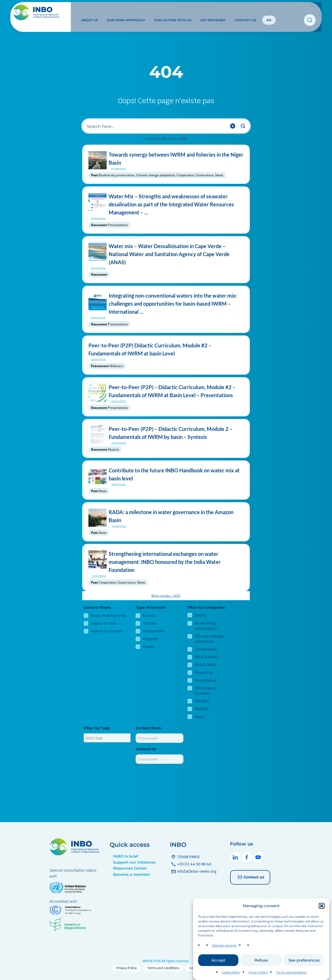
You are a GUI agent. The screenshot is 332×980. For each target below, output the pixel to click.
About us (88, 13)
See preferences (304, 960)
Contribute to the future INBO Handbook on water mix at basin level (166, 474)
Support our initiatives (134, 862)
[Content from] (160, 738)
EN (267, 13)
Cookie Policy (231, 972)
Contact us (250, 877)
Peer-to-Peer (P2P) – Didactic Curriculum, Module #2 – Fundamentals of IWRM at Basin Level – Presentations (166, 391)
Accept (218, 960)
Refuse (261, 960)
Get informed (212, 13)
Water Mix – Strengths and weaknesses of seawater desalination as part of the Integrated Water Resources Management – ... (166, 204)
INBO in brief (126, 856)
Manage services (224, 946)
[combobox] (107, 738)
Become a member (132, 874)
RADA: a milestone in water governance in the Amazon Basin (166, 516)
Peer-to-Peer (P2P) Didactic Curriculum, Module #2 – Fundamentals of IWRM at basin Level (166, 349)
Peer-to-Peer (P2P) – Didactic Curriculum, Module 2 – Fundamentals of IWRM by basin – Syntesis (166, 433)
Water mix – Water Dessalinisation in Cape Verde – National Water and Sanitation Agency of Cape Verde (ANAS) (166, 254)
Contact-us (244, 13)
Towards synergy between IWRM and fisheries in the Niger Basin (166, 159)
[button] (322, 906)
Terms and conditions (291, 972)
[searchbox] (107, 738)
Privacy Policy (258, 972)
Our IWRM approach (125, 13)
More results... (166, 596)
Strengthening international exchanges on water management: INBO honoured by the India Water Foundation (166, 562)
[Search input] (156, 126)
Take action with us (171, 13)
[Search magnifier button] (243, 126)
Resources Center (130, 868)
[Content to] (160, 759)
